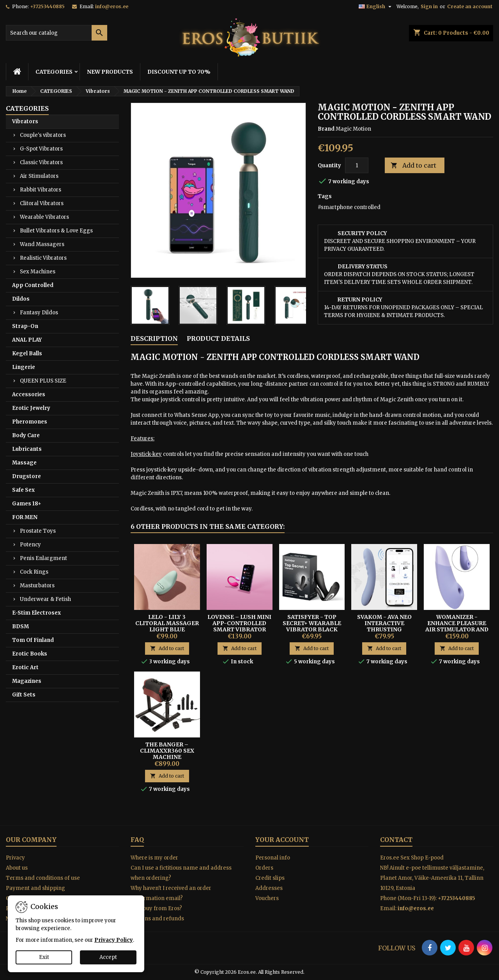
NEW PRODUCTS (110, 72)
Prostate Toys (38, 531)
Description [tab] (154, 338)
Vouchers (267, 898)
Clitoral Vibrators (42, 203)
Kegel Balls (27, 354)
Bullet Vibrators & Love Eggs (56, 231)
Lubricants (27, 449)
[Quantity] (357, 165)
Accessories (29, 394)
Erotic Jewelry (31, 408)
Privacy (15, 858)
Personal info (273, 858)
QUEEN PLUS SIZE (43, 381)
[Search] (57, 33)
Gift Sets (24, 695)
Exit (44, 957)
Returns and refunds (157, 919)
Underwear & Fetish (45, 599)
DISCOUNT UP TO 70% (179, 72)
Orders (264, 868)
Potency (30, 545)
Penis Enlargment (43, 558)
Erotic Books (30, 654)
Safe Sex (23, 490)
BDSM (20, 626)
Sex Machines (38, 272)
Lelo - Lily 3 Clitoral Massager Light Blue (167, 623)
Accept (108, 957)
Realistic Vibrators (43, 258)
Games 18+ (27, 504)
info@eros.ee (112, 6)
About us (17, 868)
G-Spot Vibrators (41, 149)
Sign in (429, 6)
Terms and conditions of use (43, 878)
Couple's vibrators (43, 135)
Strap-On (25, 326)
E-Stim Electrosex (36, 613)
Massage (24, 463)
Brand (326, 129)
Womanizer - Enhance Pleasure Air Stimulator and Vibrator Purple (457, 626)
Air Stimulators (39, 176)
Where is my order (154, 858)
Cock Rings (34, 572)
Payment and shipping (35, 888)
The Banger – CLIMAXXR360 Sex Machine (167, 751)
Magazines (27, 681)
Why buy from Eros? (156, 908)
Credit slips (270, 878)
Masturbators (37, 586)
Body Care (26, 435)
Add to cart (413, 166)
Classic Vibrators (41, 162)
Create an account (470, 6)
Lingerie (24, 367)
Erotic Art (25, 667)
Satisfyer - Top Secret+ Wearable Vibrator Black (312, 623)
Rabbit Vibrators (41, 190)
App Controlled (33, 285)
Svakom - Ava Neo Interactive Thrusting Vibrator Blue (384, 626)
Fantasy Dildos (39, 313)
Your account (282, 840)
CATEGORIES (54, 72)
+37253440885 (47, 6)
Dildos (21, 299)
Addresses (269, 888)
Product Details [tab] (218, 338)
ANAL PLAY (27, 340)
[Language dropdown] (376, 7)
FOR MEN (25, 517)
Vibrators (25, 121)
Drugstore (27, 476)
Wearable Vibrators (44, 217)
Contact (396, 840)
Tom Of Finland (33, 640)
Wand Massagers (42, 244)
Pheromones (30, 422)
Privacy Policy (114, 940)
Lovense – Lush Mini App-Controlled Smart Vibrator (239, 623)
